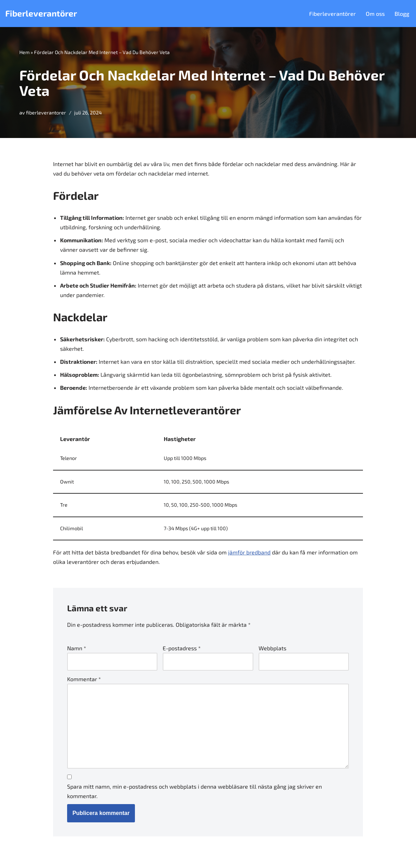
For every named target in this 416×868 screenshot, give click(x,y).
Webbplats (272, 648)
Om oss (375, 14)
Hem (24, 52)
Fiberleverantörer (333, 14)
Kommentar (84, 679)
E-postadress (182, 648)
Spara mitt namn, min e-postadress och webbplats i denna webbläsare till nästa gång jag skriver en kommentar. (194, 791)
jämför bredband (249, 552)
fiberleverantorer (46, 113)
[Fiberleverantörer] (41, 14)
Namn (77, 648)
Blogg (402, 14)
